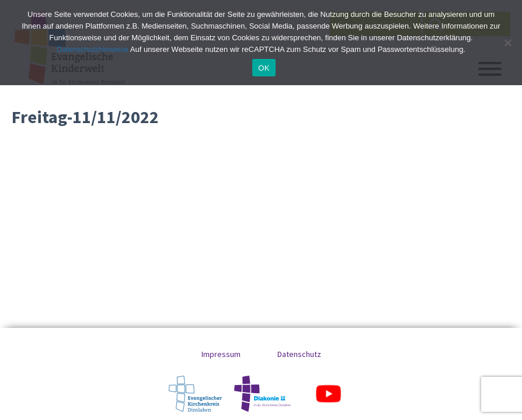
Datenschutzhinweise (93, 49)
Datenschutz (299, 354)
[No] (507, 43)
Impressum (221, 354)
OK (264, 68)
